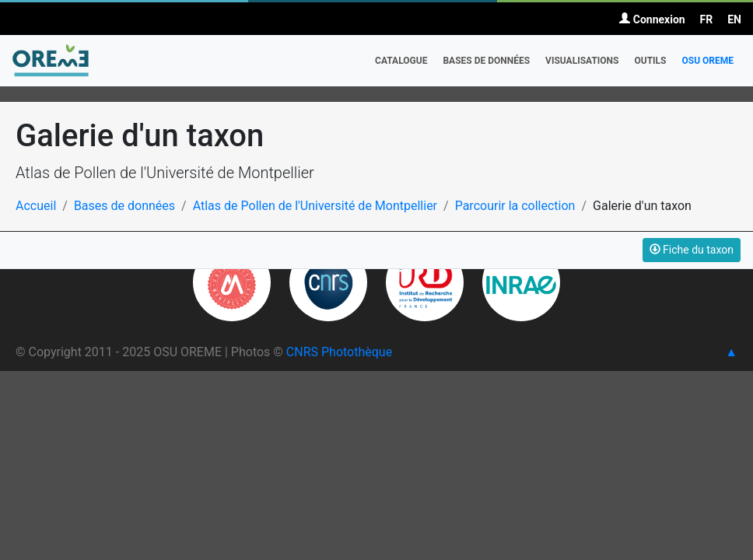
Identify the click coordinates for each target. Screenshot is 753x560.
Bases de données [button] (486, 61)
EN (734, 19)
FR (707, 19)
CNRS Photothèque (339, 352)
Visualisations (582, 61)
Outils (650, 61)
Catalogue (401, 61)
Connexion (652, 19)
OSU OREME (707, 61)
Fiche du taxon (692, 250)
